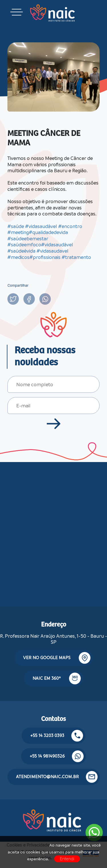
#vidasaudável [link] (41, 226)
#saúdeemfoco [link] (24, 245)
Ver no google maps (57, 658)
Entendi (67, 859)
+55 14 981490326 (57, 756)
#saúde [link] (16, 226)
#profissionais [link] (45, 257)
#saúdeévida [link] (21, 251)
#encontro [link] (70, 226)
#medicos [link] (18, 257)
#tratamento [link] (76, 257)
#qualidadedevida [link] (48, 232)
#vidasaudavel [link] (53, 251)
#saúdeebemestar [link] (28, 239)
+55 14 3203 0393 (57, 736)
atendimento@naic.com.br (57, 777)
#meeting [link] (18, 232)
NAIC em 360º (57, 678)
